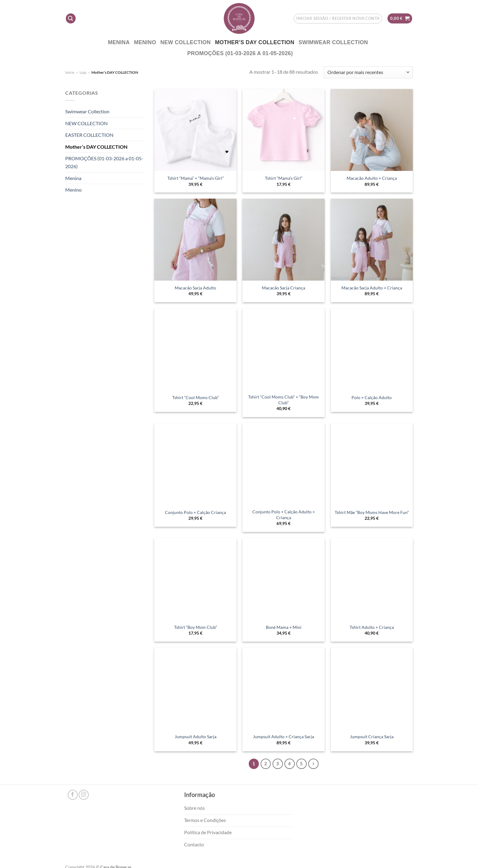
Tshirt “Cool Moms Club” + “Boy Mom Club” (284, 400)
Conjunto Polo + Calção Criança (195, 512)
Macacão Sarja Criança (284, 288)
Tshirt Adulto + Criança (372, 627)
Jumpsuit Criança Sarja (372, 737)
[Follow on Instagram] (84, 795)
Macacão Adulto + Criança (372, 178)
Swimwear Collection (333, 42)
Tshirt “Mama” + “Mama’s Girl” (196, 178)
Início (70, 72)
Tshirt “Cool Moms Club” (196, 397)
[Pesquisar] (71, 18)
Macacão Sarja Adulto (195, 288)
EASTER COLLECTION (89, 135)
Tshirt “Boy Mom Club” (196, 627)
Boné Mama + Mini (284, 627)
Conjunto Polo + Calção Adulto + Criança (284, 515)
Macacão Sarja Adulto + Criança (372, 288)
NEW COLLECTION (185, 42)
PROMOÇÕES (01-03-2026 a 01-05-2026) (240, 53)
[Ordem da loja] (368, 72)
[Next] (313, 764)
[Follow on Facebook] (73, 795)
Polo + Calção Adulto (372, 397)
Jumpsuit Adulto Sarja (196, 737)
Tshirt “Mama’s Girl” (284, 178)
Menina (119, 42)
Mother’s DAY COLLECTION (255, 42)
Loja (83, 72)
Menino (145, 42)
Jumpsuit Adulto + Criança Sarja (284, 737)
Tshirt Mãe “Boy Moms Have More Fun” (372, 512)
